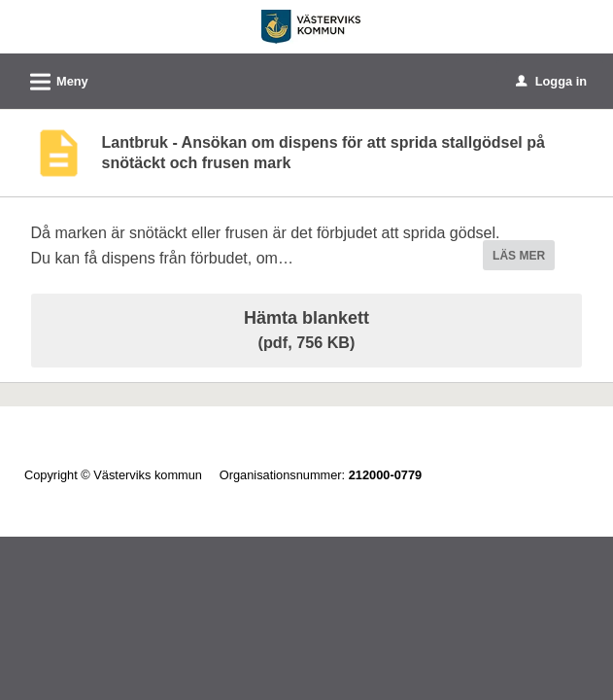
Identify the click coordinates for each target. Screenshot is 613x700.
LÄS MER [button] (519, 256)
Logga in (551, 81)
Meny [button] (53, 79)
